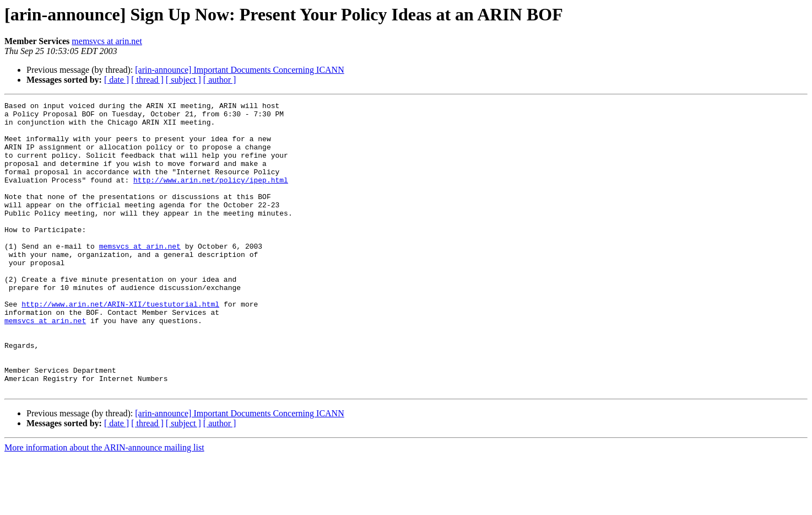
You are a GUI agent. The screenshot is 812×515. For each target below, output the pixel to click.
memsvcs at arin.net (107, 41)
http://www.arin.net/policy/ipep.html (211, 196)
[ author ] (220, 80)
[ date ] (117, 80)
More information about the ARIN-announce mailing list (104, 505)
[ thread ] (147, 80)
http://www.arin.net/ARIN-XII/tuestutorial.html (120, 345)
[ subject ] (183, 80)
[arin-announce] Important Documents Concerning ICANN (239, 70)
